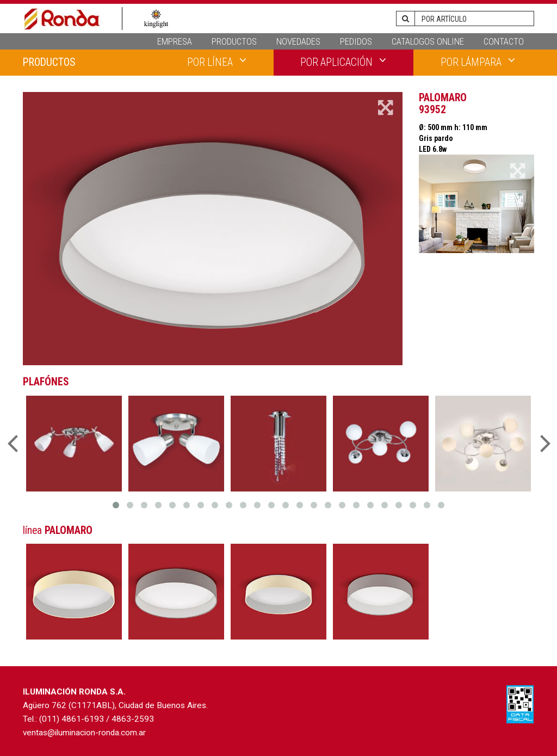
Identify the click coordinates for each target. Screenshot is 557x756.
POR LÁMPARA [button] (478, 62)
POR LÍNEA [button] (217, 62)
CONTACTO (504, 41)
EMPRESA (175, 41)
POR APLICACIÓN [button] (343, 62)
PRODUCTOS (234, 41)
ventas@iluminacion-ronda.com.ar (84, 733)
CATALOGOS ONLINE (428, 41)
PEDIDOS (356, 41)
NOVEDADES (298, 41)
